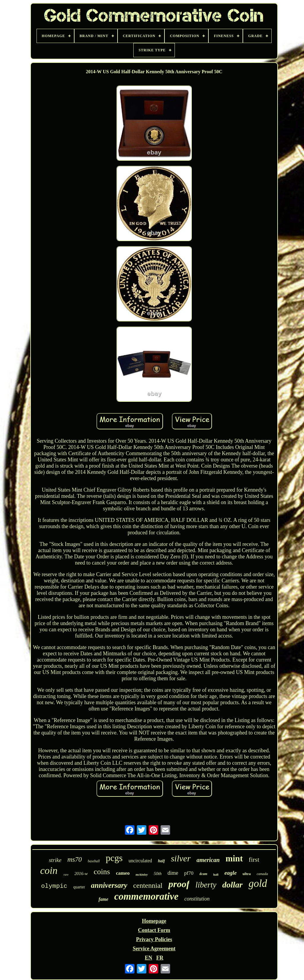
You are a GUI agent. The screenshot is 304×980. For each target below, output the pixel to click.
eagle (231, 873)
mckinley (142, 874)
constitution (197, 899)
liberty (206, 885)
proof (179, 884)
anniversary (109, 885)
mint (234, 858)
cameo (123, 873)
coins (102, 872)
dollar (232, 885)
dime (173, 873)
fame (103, 899)
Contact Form (154, 930)
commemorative (146, 896)
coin (49, 870)
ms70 (75, 859)
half (161, 861)
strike (55, 860)
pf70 (189, 873)
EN (149, 958)
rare (66, 875)
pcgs (114, 858)
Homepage (154, 921)
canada (262, 874)
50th (158, 874)
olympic (54, 886)
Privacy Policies (154, 939)
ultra (247, 874)
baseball (94, 861)
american (208, 860)
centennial (148, 885)
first (254, 859)
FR (160, 958)
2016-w (81, 874)
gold (258, 883)
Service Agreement (154, 949)
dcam (204, 874)
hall (216, 874)
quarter (79, 887)
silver (181, 858)
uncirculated (140, 861)
